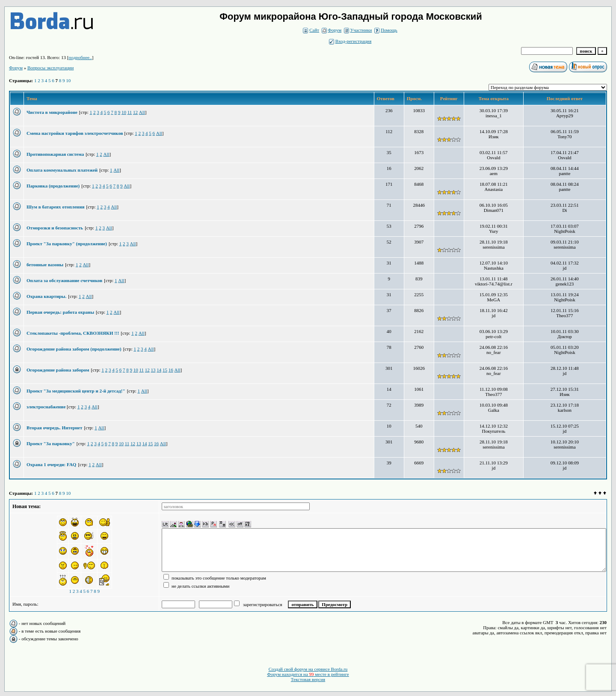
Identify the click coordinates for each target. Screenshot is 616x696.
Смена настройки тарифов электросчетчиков (75, 133)
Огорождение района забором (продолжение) (74, 349)
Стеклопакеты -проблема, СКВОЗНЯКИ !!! (73, 333)
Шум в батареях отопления (55, 207)
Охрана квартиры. (46, 296)
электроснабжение (47, 407)
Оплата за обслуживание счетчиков (64, 280)
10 (68, 80)
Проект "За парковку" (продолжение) (67, 244)
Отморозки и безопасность (55, 228)
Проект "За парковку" (51, 443)
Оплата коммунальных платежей (62, 170)
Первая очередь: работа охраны (60, 312)
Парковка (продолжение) (53, 186)
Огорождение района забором (58, 370)
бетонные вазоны (45, 265)
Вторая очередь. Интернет (54, 428)
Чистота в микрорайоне (52, 112)
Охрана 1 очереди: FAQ (51, 464)
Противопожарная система (55, 154)
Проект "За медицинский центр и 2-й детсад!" (76, 391)
